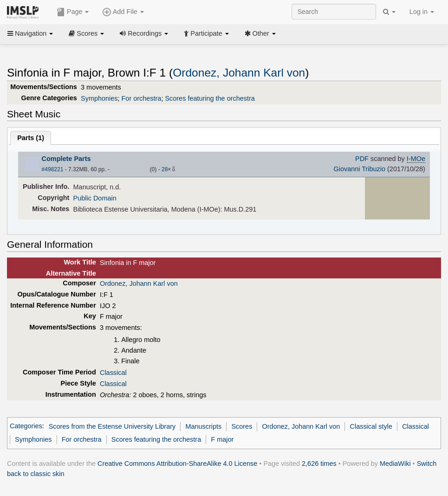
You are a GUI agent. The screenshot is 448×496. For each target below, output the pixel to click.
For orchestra (142, 98)
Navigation (30, 33)
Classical (113, 373)
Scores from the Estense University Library (112, 426)
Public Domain (95, 198)
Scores (86, 33)
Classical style (371, 426)
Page (73, 12)
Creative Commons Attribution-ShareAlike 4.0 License (177, 464)
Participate (206, 33)
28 (165, 169)
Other (260, 33)
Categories (26, 426)
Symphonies (99, 98)
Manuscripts (203, 426)
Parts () (31, 138)
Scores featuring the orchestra (210, 98)
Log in (422, 12)
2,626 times (319, 464)
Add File (123, 12)
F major (222, 439)
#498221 (53, 169)
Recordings (144, 33)
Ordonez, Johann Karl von (239, 73)
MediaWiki (395, 464)
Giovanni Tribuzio (359, 169)
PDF (362, 159)
